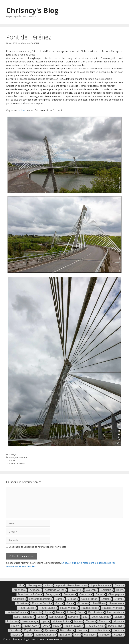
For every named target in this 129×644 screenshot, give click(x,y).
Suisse (16, 635)
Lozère (119, 617)
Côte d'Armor (89, 599)
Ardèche (35, 590)
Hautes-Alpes (89, 608)
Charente (19, 599)
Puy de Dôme (32, 630)
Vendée (104, 635)
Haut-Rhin (98, 603)
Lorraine (73, 617)
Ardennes (19, 590)
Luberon (12, 621)
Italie (70, 612)
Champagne (115, 594)
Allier (48, 585)
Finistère (23, 457)
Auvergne (75, 590)
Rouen (12, 460)
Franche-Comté (41, 603)
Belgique (106, 590)
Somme (118, 630)
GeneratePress (54, 639)
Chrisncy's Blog (32, 10)
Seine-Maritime (99, 630)
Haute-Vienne (68, 608)
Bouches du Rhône (29, 594)
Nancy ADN (31, 626)
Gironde (82, 603)
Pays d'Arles (115, 626)
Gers (69, 603)
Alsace (119, 585)
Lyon (44, 621)
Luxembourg (29, 621)
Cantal (99, 594)
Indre (48, 612)
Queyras (50, 630)
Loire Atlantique (23, 617)
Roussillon (66, 630)
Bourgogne (52, 594)
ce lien (21, 110)
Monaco (104, 621)
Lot (85, 617)
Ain (20, 585)
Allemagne (34, 585)
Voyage (13, 454)
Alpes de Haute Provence (71, 585)
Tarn (28, 635)
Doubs (106, 599)
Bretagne (14, 457)
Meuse (90, 621)
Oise (45, 626)
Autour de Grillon (55, 590)
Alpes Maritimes (100, 585)
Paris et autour (73, 626)
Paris (56, 626)
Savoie (81, 630)
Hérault (36, 612)
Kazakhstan (95, 612)
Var (77, 635)
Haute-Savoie (27, 608)
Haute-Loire (116, 603)
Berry (119, 590)
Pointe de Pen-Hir (18, 463)
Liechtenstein (115, 612)
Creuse (72, 599)
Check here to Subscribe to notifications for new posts (36, 547)
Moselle (118, 621)
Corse (59, 599)
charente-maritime (40, 599)
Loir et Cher (56, 617)
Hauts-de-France (16, 612)
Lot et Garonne (101, 617)
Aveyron (91, 590)
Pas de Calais (95, 626)
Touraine (65, 635)
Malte (77, 621)
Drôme (119, 599)
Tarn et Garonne (45, 635)
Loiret (41, 617)
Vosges (118, 635)
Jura (80, 612)
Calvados (85, 594)
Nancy (15, 626)
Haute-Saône (47, 608)
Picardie (14, 630)
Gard (58, 603)
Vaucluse (89, 635)
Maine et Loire (61, 621)
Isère (59, 612)
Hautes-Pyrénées (112, 608)
